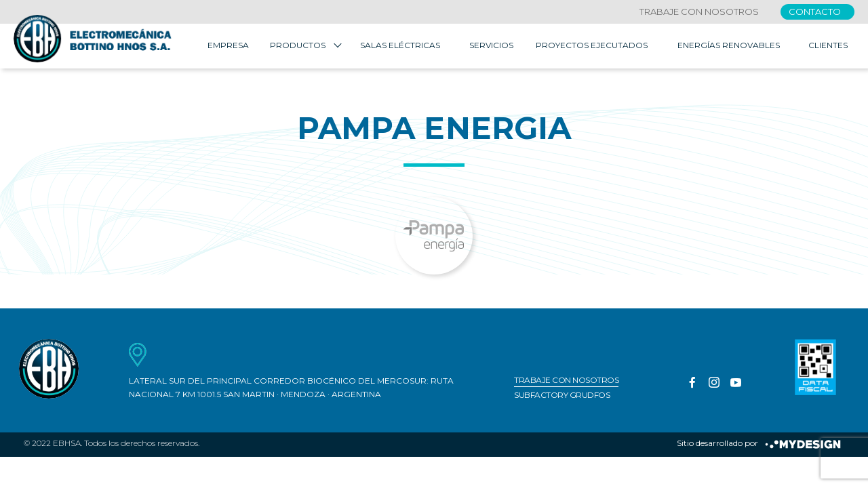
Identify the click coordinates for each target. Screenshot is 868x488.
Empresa (228, 47)
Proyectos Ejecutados (592, 47)
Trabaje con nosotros (699, 12)
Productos (298, 47)
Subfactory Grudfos (562, 398)
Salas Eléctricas (400, 47)
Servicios (491, 47)
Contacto (815, 12)
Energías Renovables (729, 47)
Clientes (828, 47)
